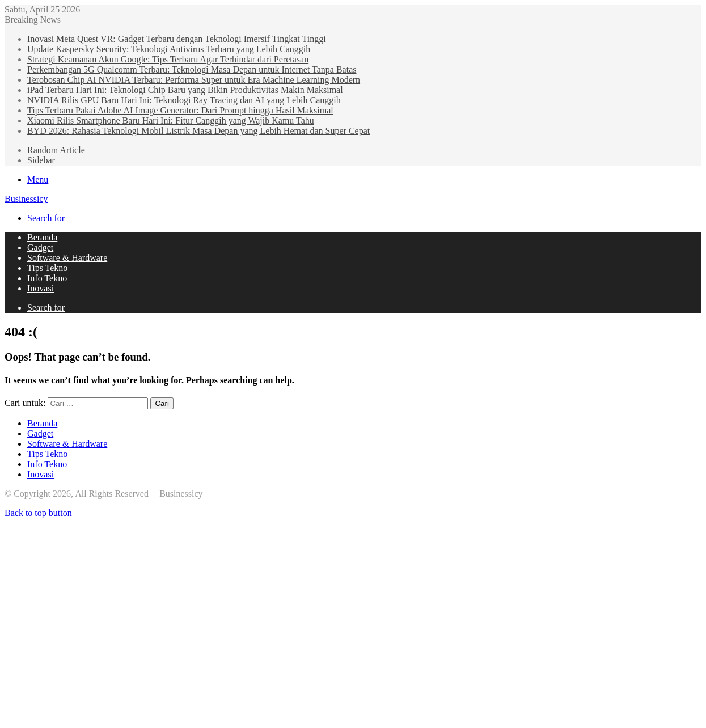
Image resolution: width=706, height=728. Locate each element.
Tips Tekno (47, 268)
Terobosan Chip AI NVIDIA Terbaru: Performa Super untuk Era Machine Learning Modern (194, 80)
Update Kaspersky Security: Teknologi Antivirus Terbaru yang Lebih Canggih (169, 49)
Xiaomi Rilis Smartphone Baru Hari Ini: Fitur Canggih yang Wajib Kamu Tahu (171, 120)
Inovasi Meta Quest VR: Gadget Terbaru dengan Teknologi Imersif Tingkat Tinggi (177, 39)
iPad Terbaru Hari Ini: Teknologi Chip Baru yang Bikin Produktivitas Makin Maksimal (185, 90)
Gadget (40, 247)
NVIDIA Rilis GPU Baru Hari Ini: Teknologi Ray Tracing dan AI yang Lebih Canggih (184, 100)
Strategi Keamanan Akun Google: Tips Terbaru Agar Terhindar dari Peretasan (168, 59)
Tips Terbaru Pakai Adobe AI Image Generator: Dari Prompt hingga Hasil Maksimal (180, 110)
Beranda (42, 237)
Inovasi (41, 288)
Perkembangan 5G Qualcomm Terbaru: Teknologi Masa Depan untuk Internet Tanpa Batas (192, 69)
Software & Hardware (67, 258)
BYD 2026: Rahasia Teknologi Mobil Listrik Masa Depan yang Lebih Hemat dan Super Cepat (198, 131)
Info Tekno (47, 278)
